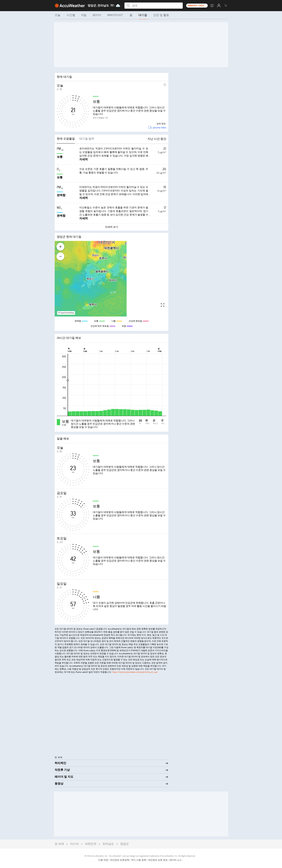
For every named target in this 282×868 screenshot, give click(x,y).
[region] (112, 279)
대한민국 (91, 844)
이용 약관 (103, 860)
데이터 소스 (176, 860)
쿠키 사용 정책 (139, 860)
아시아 (74, 844)
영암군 (124, 844)
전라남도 (108, 844)
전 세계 (59, 844)
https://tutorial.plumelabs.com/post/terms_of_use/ (135, 672)
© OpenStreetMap (66, 313)
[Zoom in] (60, 247)
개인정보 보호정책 (120, 860)
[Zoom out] (60, 256)
